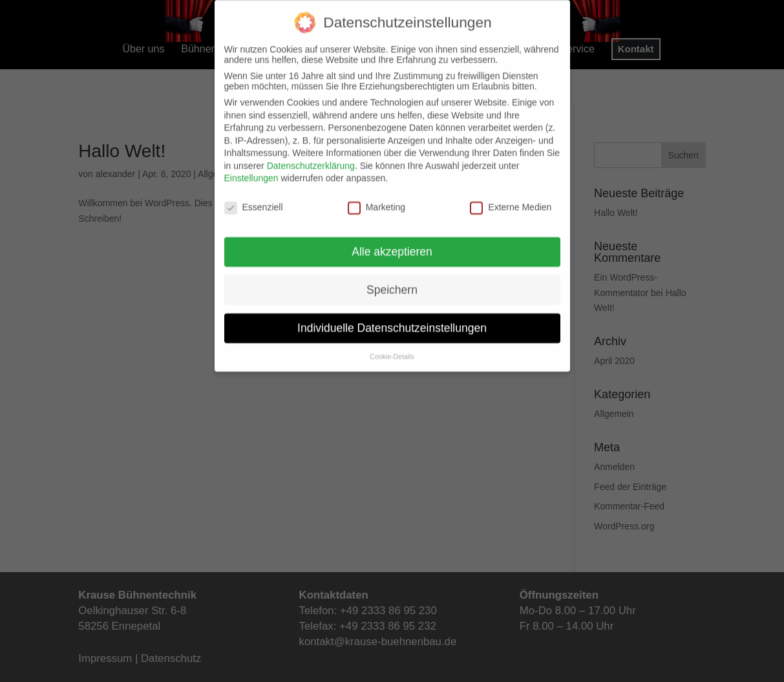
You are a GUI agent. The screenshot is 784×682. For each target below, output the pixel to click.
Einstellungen (251, 169)
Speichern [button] (392, 281)
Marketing (376, 198)
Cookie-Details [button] (392, 347)
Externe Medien (511, 198)
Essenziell (254, 198)
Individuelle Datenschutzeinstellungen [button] (392, 319)
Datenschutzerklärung (311, 156)
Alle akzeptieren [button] (392, 242)
